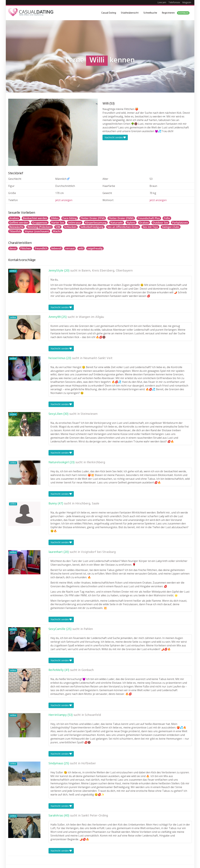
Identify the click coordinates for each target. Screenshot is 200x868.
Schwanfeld (93, 715)
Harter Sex (58, 223)
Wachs (57, 231)
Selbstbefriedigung (92, 227)
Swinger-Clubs (171, 227)
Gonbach (88, 670)
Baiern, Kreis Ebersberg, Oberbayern (107, 271)
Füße (167, 218)
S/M (58, 227)
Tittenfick (15, 231)
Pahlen (88, 629)
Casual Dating (109, 13)
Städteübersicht (130, 13)
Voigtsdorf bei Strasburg (98, 552)
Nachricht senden (115, 137)
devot (13, 248)
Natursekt (117, 223)
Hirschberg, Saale (87, 504)
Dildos (55, 218)
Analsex (14, 218)
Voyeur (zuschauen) (37, 231)
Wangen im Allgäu (91, 317)
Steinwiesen (89, 414)
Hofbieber (89, 763)
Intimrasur (75, 223)
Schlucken (70, 227)
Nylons (131, 223)
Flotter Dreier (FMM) (121, 218)
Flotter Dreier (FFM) (93, 218)
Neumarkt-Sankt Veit (98, 358)
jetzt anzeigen (64, 200)
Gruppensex (40, 223)
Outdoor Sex (160, 223)
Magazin (187, 2)
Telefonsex (174, 2)
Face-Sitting (70, 218)
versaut (70, 248)
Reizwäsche (16, 227)
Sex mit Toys (150, 227)
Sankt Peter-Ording (95, 816)
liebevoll (56, 248)
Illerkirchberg (96, 462)
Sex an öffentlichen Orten (123, 227)
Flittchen (26, 248)
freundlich (41, 248)
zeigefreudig (95, 248)
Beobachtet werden (35, 218)
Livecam (162, 2)
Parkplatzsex (180, 223)
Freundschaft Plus (149, 218)
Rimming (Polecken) (39, 227)
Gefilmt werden (19, 223)
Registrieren (176, 13)
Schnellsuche (150, 13)
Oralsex (144, 223)
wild (81, 248)
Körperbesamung (96, 223)
